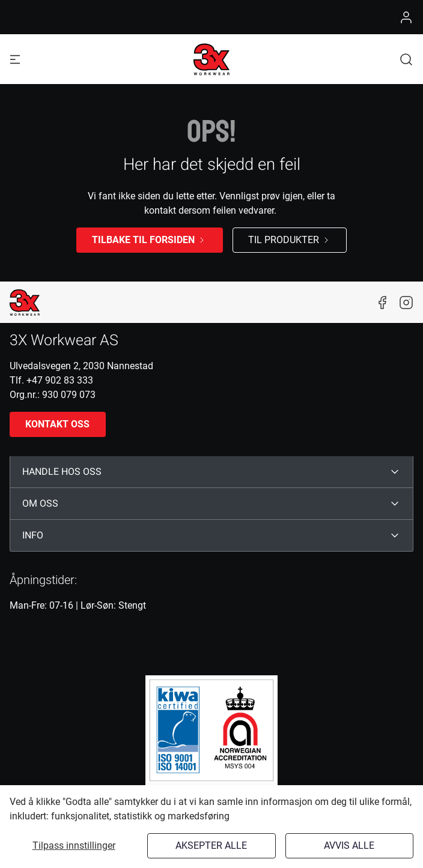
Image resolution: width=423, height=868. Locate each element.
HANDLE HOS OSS (62, 472)
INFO (33, 535)
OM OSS (40, 504)
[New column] (25, 303)
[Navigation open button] (15, 59)
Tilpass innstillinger (74, 845)
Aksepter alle (211, 845)
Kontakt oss (57, 424)
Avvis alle (349, 845)
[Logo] (211, 59)
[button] (406, 59)
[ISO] (211, 730)
